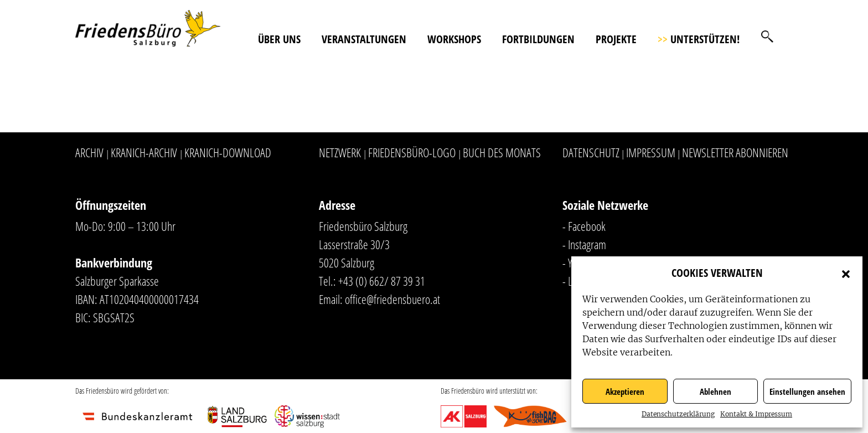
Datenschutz (591, 152)
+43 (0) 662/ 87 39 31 (382, 281)
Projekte (616, 39)
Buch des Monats (502, 152)
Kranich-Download (228, 152)
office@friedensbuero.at (392, 299)
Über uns (279, 39)
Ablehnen (715, 391)
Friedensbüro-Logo (412, 152)
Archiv (89, 152)
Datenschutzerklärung (678, 414)
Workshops (454, 39)
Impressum (651, 152)
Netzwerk (340, 152)
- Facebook (584, 226)
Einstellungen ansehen (807, 391)
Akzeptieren (625, 391)
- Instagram (584, 244)
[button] (846, 273)
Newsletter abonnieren (735, 152)
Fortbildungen (538, 39)
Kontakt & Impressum (756, 414)
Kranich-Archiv (144, 152)
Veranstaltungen (364, 39)
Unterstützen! (699, 39)
